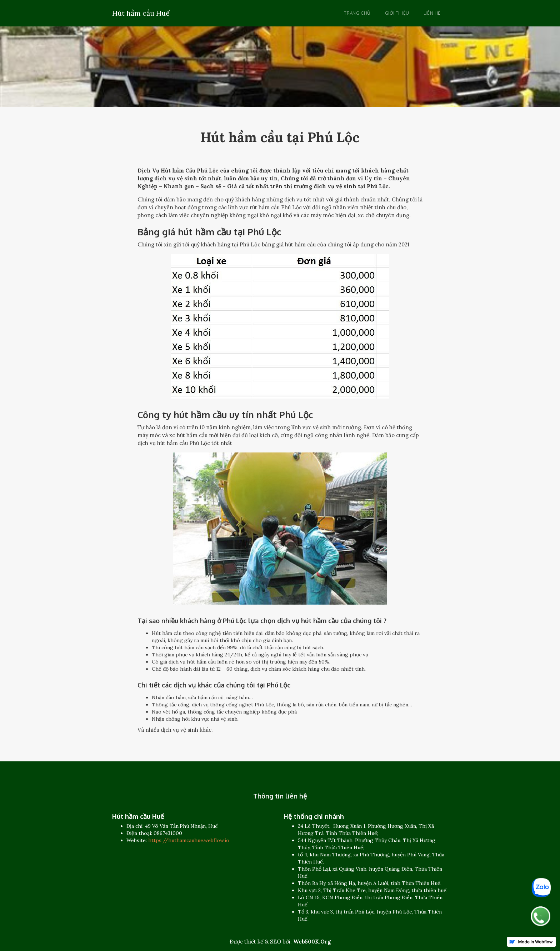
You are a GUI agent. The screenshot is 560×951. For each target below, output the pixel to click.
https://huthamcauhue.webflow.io (189, 840)
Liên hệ (432, 13)
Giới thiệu (397, 13)
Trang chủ (357, 13)
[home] (141, 12)
